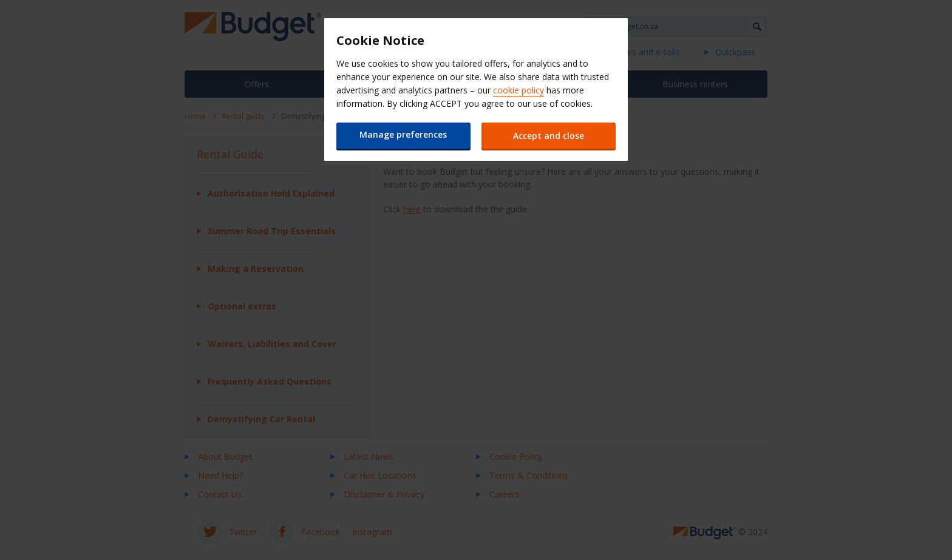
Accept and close (549, 136)
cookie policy (518, 90)
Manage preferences (403, 134)
